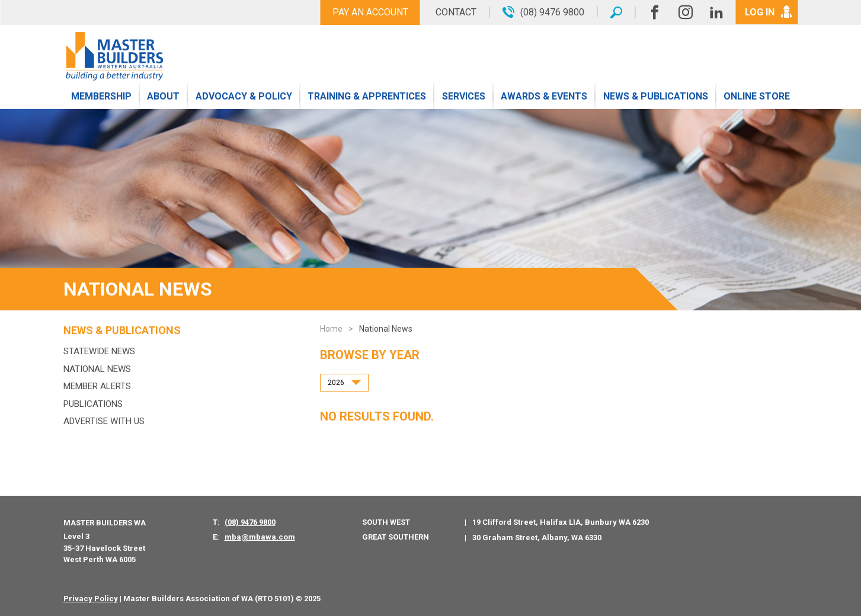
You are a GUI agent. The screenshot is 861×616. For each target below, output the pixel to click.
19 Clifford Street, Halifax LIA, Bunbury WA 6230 (561, 522)
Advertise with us (104, 421)
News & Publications (656, 96)
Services (464, 96)
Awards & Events (544, 96)
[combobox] (344, 383)
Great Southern (396, 537)
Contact (456, 12)
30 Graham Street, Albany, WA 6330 (537, 538)
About (163, 96)
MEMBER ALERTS (97, 386)
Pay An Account (370, 12)
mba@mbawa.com (260, 537)
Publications (93, 404)
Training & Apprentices (367, 96)
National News (97, 369)
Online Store (757, 96)
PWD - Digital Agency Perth (375, 599)
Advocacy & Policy (244, 96)
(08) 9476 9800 (250, 522)
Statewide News (99, 351)
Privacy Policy (91, 599)
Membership (101, 96)
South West (386, 522)
